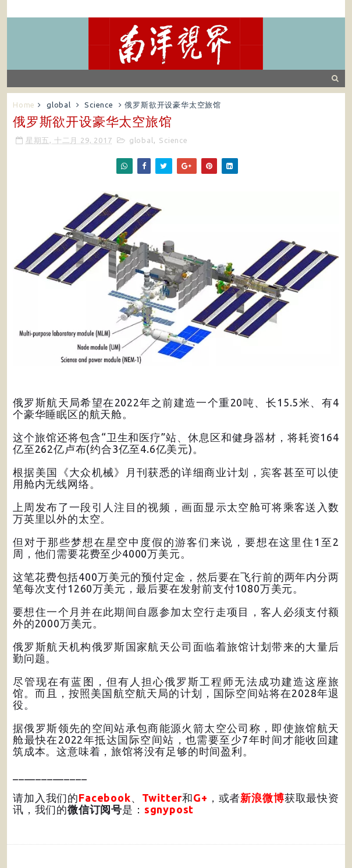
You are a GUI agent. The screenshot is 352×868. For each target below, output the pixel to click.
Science (99, 105)
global (59, 105)
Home (24, 105)
